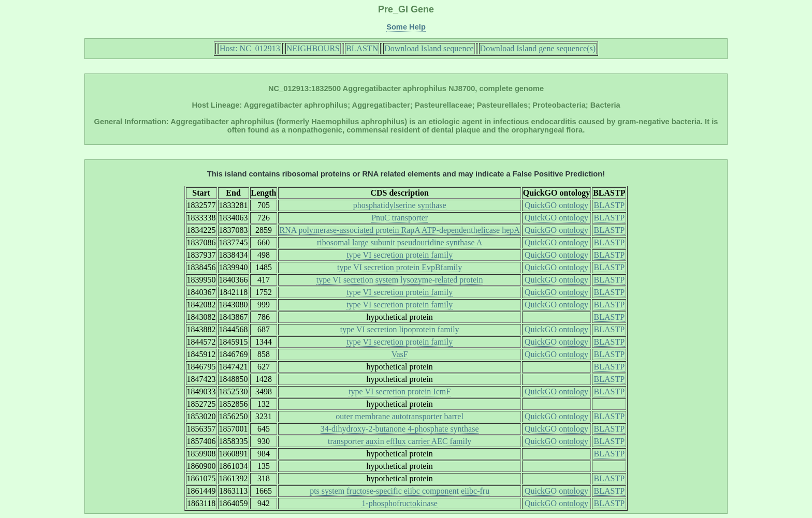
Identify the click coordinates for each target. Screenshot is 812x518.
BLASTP (610, 205)
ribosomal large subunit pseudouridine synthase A (400, 242)
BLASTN (362, 48)
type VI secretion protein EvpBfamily (400, 267)
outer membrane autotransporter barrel (400, 416)
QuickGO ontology (556, 205)
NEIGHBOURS (313, 48)
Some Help (406, 27)
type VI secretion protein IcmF (400, 391)
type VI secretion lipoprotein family (400, 329)
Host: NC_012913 (250, 48)
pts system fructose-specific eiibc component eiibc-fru (400, 491)
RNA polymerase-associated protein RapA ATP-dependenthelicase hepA (399, 230)
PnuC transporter (400, 218)
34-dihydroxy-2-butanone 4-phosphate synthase (400, 429)
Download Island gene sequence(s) (538, 48)
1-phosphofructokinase (400, 503)
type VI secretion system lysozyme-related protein (400, 280)
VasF (400, 354)
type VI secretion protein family (400, 255)
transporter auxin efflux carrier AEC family (400, 441)
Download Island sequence (429, 48)
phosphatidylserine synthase (400, 205)
